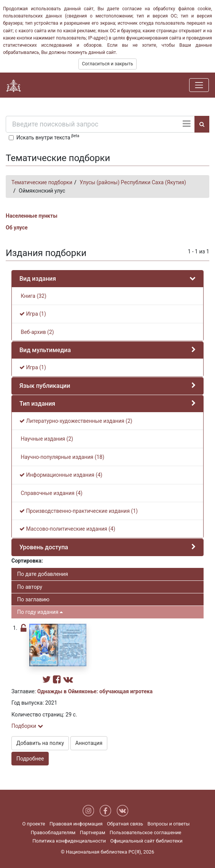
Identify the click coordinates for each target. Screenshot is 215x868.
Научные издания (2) (46, 439)
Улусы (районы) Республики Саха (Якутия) (133, 182)
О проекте (34, 824)
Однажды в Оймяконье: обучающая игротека (95, 691)
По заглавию (33, 599)
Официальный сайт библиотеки (147, 841)
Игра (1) (33, 314)
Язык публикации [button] (45, 386)
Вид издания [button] (38, 279)
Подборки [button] (27, 726)
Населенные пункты (32, 216)
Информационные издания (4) (61, 475)
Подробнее (30, 759)
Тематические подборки (42, 182)
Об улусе (17, 228)
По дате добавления (43, 574)
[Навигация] (199, 85)
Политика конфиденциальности (69, 841)
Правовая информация (76, 824)
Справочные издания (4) (51, 493)
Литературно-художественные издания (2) (76, 421)
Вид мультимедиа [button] (45, 350)
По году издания (40, 612)
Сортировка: (27, 561)
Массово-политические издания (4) (67, 529)
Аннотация (89, 743)
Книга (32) (33, 296)
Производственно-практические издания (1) (79, 511)
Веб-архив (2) (37, 332)
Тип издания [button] (37, 404)
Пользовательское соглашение (145, 832)
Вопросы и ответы (168, 824)
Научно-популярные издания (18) (62, 457)
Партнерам (93, 832)
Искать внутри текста (48, 137)
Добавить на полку (40, 743)
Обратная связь (125, 824)
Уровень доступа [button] (44, 547)
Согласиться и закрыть (107, 64)
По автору (30, 587)
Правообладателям (53, 832)
